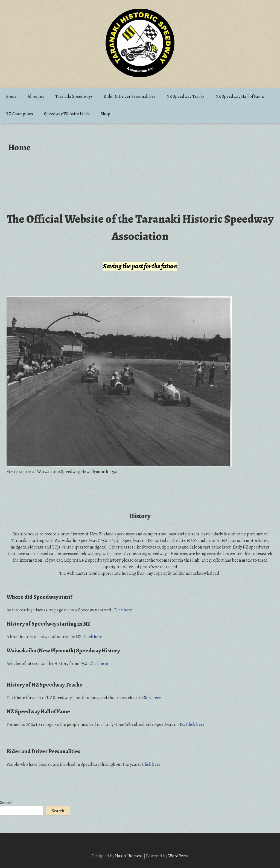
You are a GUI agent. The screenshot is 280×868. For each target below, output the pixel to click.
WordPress (178, 856)
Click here (123, 610)
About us (36, 96)
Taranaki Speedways (74, 96)
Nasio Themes (129, 856)
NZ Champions (19, 114)
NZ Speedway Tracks (186, 96)
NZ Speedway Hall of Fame (240, 96)
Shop (105, 114)
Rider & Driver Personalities (130, 96)
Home (11, 96)
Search (6, 803)
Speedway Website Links (67, 114)
